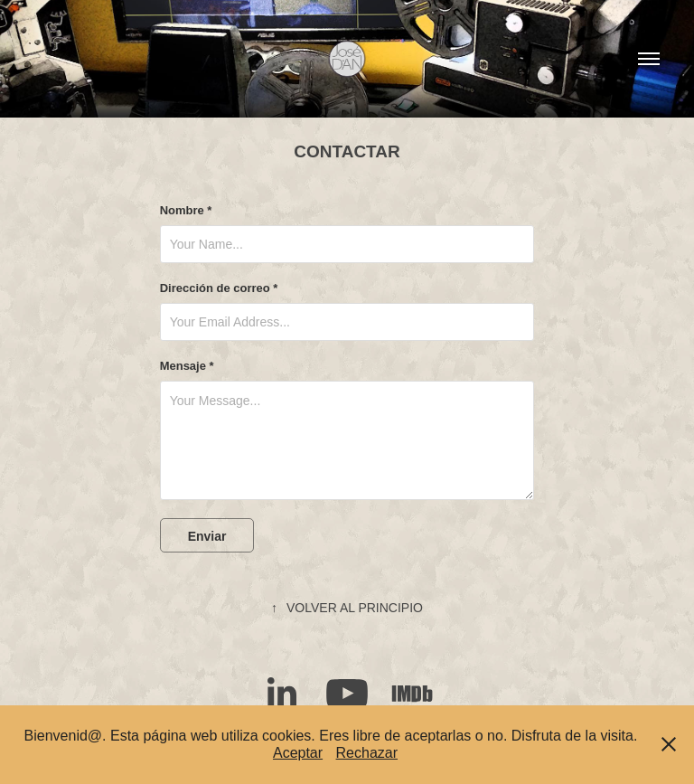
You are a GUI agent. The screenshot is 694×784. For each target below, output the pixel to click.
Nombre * (186, 210)
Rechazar (367, 753)
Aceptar (298, 753)
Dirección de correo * (219, 288)
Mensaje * (187, 366)
